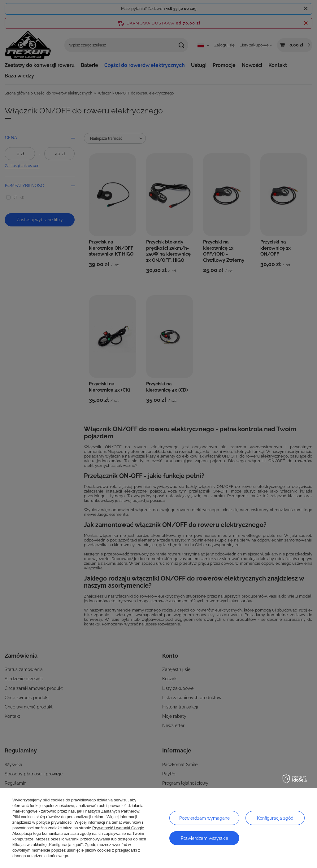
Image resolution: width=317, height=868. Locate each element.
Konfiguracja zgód (275, 818)
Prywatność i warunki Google (118, 828)
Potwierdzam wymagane (204, 818)
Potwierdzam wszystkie (204, 838)
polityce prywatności (54, 822)
